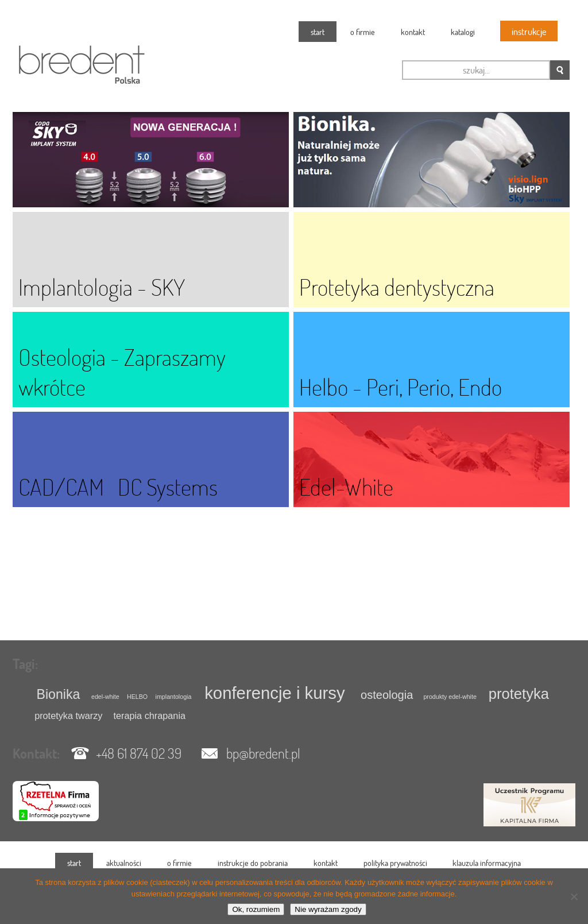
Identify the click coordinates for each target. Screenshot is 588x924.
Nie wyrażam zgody (328, 909)
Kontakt (413, 32)
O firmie (363, 32)
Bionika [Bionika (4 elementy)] (59, 694)
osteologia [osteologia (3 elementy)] (387, 695)
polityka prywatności (395, 863)
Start (318, 32)
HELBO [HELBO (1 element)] (137, 697)
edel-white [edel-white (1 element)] (105, 697)
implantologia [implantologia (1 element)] (174, 697)
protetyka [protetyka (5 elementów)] (519, 694)
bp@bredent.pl (263, 753)
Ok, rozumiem (256, 909)
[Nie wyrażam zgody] (574, 896)
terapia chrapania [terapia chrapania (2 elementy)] (149, 716)
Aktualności (124, 863)
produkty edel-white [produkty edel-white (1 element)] (450, 697)
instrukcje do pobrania (253, 863)
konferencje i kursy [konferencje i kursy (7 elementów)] (275, 693)
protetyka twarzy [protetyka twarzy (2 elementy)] (68, 716)
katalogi (463, 32)
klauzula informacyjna (487, 863)
